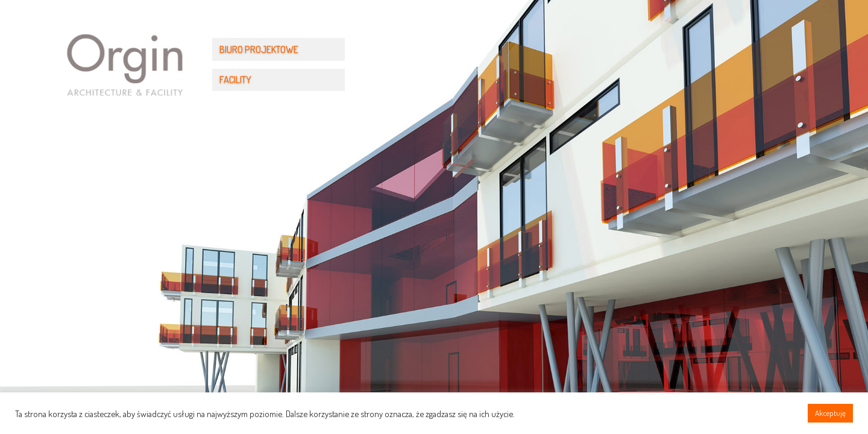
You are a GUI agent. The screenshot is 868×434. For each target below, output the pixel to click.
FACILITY (235, 80)
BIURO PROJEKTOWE (259, 49)
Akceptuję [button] (830, 413)
